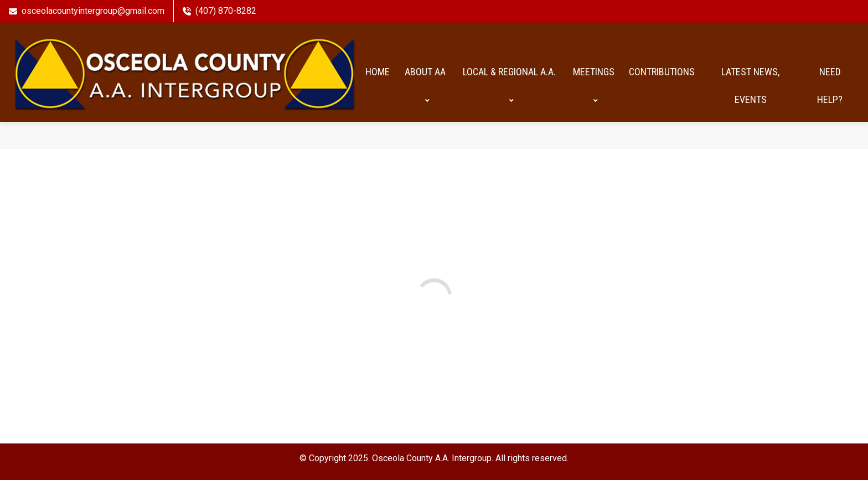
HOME (378, 72)
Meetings (594, 86)
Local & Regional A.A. (509, 86)
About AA (425, 86)
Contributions (662, 72)
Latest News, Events (750, 86)
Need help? (830, 86)
